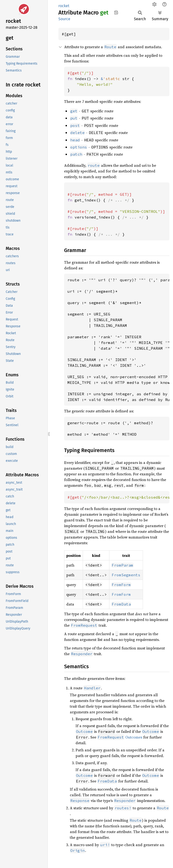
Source (64, 19)
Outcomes (120, 737)
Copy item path (116, 12)
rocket (64, 6)
